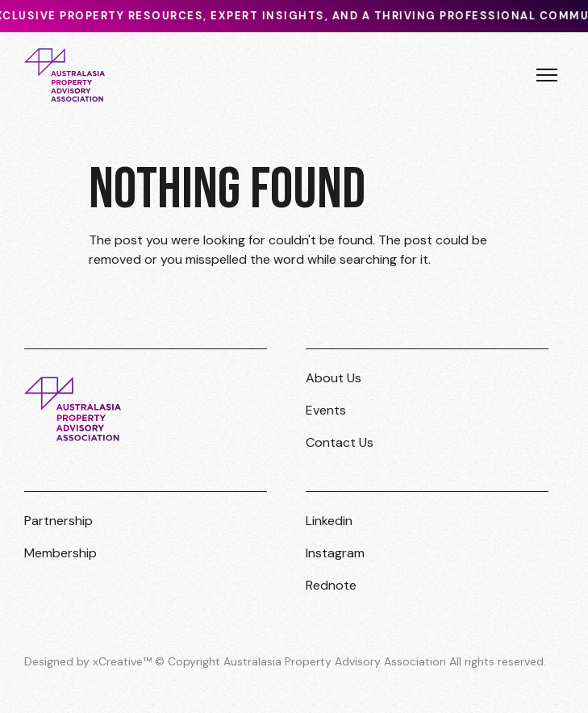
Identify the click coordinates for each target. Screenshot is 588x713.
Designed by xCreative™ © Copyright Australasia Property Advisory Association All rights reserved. (285, 661)
